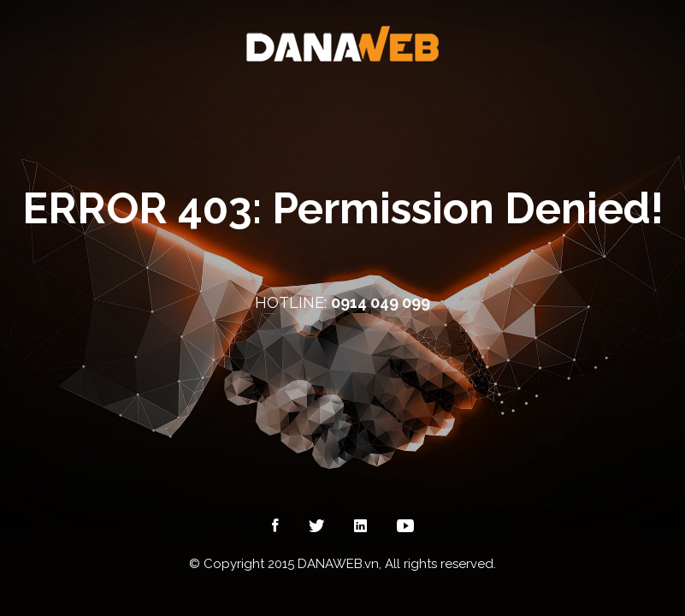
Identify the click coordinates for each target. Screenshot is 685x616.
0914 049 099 (381, 302)
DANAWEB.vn (338, 564)
